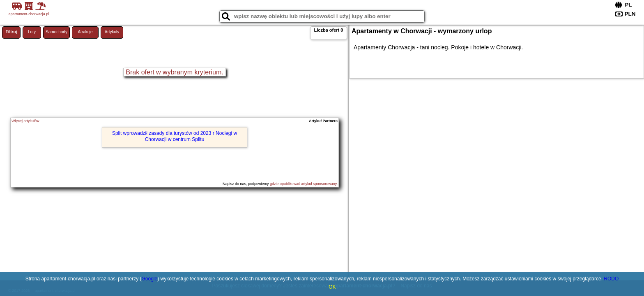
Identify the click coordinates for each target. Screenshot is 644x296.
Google (149, 279)
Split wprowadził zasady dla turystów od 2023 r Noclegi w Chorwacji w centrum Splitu (175, 136)
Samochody (56, 32)
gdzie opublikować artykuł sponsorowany (303, 184)
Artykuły (112, 32)
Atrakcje (85, 32)
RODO (611, 279)
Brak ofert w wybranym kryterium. (174, 72)
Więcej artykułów (25, 121)
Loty (32, 32)
